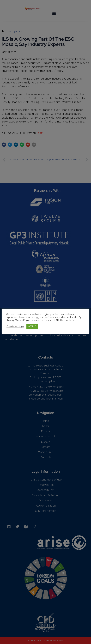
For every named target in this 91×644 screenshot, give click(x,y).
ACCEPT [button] (32, 326)
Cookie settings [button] (15, 326)
